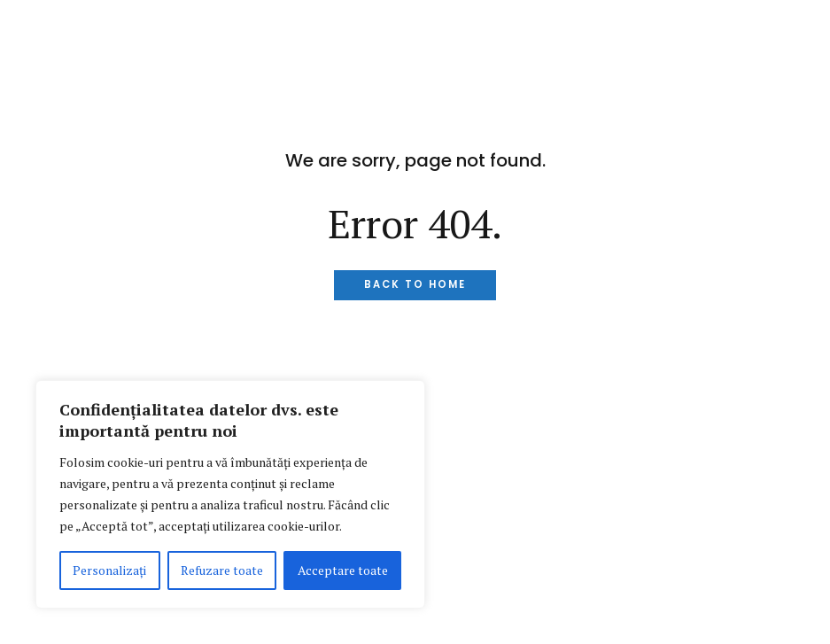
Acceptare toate (343, 570)
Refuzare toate (222, 570)
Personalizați (109, 570)
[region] (230, 494)
